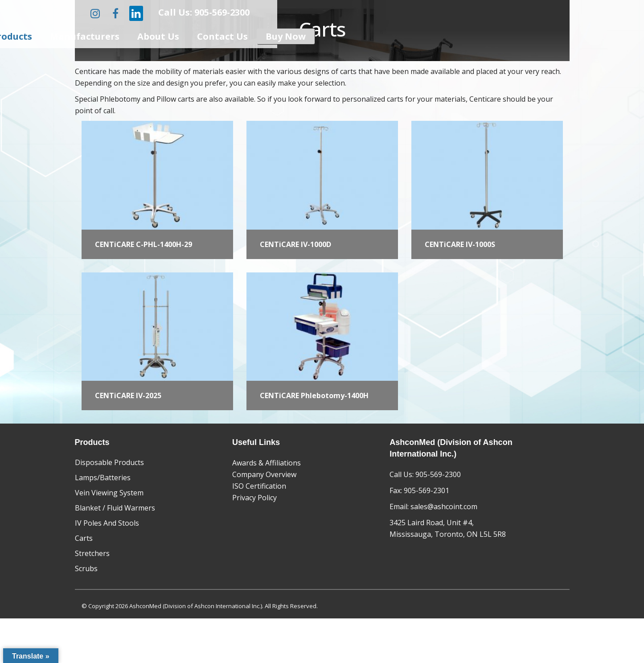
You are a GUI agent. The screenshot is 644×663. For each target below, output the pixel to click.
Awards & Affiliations (267, 463)
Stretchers (92, 553)
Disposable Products (109, 462)
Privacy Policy (254, 498)
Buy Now (286, 36)
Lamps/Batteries (103, 478)
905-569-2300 (438, 474)
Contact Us (222, 36)
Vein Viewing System (109, 493)
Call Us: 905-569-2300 (204, 12)
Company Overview (264, 474)
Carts (84, 538)
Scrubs (86, 568)
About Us (158, 36)
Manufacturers (85, 36)
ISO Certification (259, 486)
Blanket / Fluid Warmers (115, 508)
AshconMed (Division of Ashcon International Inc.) (196, 606)
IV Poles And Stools (107, 523)
